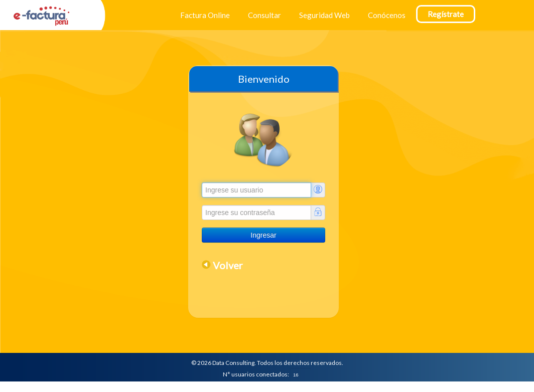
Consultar (264, 15)
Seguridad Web (324, 15)
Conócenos (387, 15)
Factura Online (205, 15)
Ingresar (263, 235)
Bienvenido (264, 79)
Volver (228, 265)
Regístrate (446, 14)
